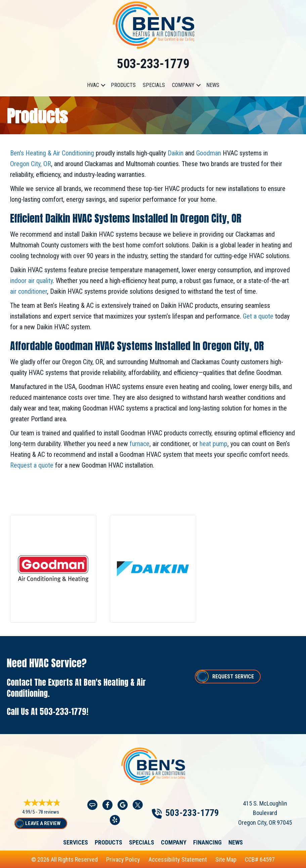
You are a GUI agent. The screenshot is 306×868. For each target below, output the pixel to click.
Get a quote (257, 316)
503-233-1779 (153, 64)
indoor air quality (31, 281)
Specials (154, 85)
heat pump (213, 444)
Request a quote (32, 465)
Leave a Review (43, 823)
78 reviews (49, 812)
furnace (139, 444)
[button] (103, 85)
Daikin (175, 153)
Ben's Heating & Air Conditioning (52, 153)
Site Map (226, 859)
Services (76, 842)
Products (123, 85)
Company (183, 85)
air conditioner (29, 291)
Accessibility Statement (178, 859)
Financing (207, 842)
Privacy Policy (123, 859)
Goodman (208, 153)
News (213, 85)
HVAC (93, 85)
